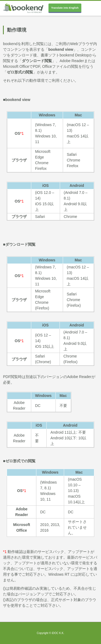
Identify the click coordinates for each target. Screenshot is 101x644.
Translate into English (65, 8)
